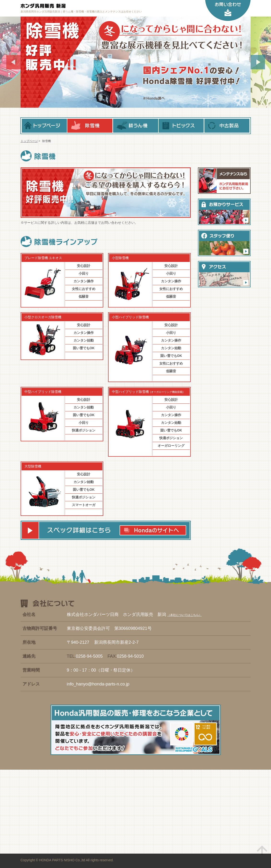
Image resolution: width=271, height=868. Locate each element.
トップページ (44, 126)
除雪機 (90, 126)
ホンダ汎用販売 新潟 (69, 6)
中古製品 (227, 126)
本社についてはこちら (185, 615)
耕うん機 (136, 126)
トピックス (181, 126)
